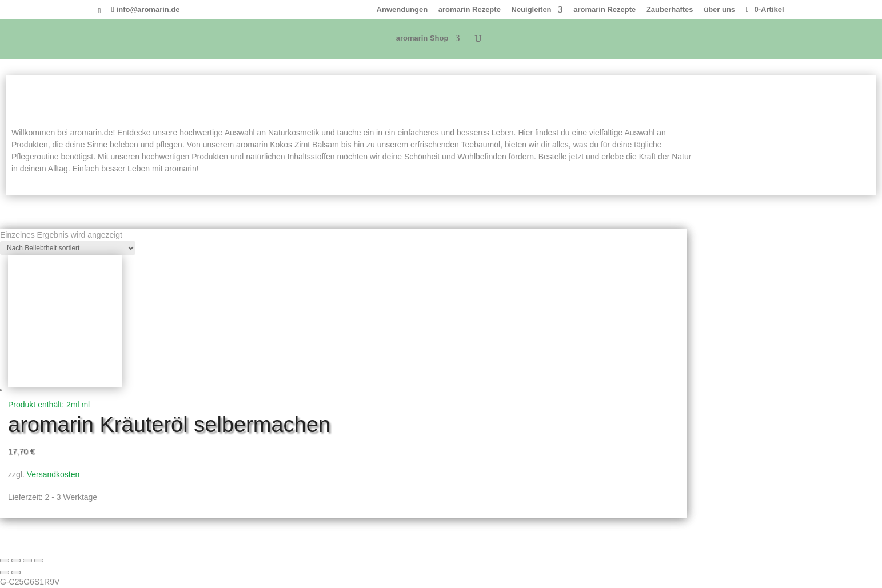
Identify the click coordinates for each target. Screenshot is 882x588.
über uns (719, 10)
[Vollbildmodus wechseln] (16, 561)
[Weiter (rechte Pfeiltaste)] (16, 573)
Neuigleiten (532, 10)
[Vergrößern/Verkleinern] (5, 561)
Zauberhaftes (670, 10)
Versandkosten (53, 474)
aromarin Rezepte (470, 10)
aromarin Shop (422, 38)
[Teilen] (27, 561)
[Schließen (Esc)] (39, 561)
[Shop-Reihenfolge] (68, 248)
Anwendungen (402, 10)
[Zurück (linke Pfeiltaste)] (5, 573)
